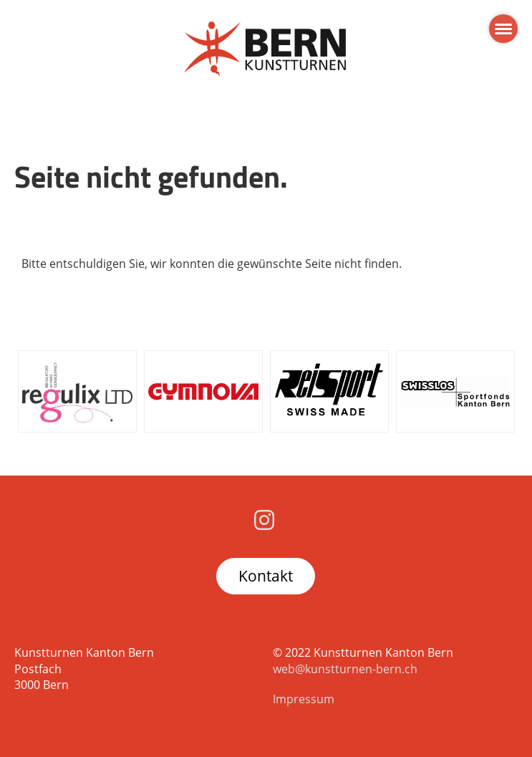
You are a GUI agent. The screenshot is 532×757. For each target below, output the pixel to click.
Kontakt (266, 576)
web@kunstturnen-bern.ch (345, 669)
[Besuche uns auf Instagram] (264, 520)
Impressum (304, 699)
